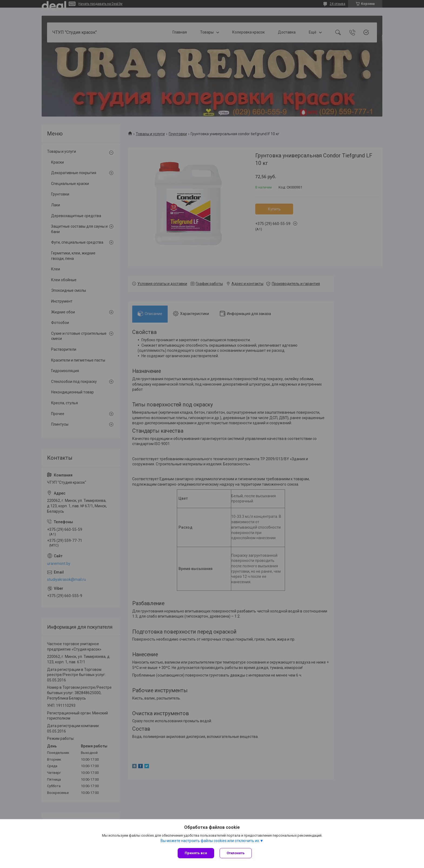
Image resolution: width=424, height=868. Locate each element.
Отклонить (236, 853)
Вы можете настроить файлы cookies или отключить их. (210, 841)
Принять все (196, 853)
